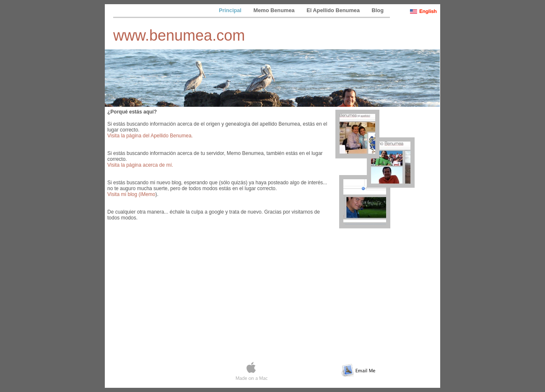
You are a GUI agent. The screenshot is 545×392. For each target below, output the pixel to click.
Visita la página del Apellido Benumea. (150, 136)
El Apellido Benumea (334, 10)
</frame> (272, 341)
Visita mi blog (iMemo (131, 194)
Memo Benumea (275, 10)
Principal (231, 10)
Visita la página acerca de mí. (140, 165)
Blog (378, 10)
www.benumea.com (179, 35)
